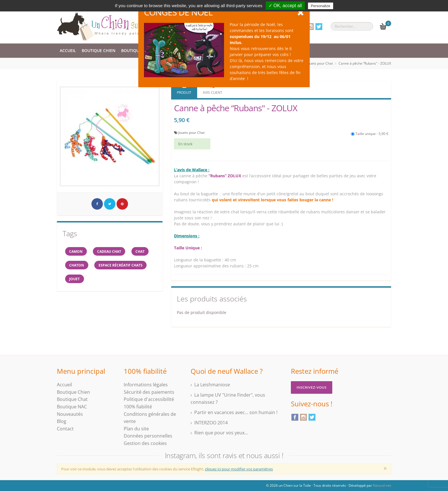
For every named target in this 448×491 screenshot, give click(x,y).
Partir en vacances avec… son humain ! (236, 412)
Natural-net (382, 485)
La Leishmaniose (212, 385)
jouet (75, 280)
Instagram (310, 27)
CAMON (76, 252)
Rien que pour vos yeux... (221, 433)
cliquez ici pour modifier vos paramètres (239, 469)
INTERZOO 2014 (211, 423)
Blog (62, 421)
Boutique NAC (72, 407)
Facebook (295, 417)
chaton (77, 266)
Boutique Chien (99, 50)
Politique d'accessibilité (149, 399)
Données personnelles (148, 436)
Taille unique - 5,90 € (370, 134)
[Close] (385, 468)
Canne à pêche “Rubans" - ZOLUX (365, 63)
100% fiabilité (138, 407)
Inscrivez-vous (312, 387)
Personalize (321, 6)
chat (143, 252)
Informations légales (146, 385)
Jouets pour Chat (320, 63)
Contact (65, 429)
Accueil (68, 50)
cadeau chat (111, 252)
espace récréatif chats (122, 266)
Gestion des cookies (145, 443)
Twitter (319, 27)
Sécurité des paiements (149, 392)
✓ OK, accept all (285, 6)
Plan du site (136, 429)
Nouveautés (70, 414)
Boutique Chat (137, 50)
